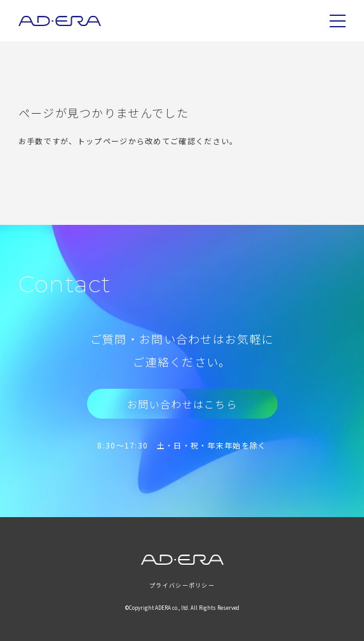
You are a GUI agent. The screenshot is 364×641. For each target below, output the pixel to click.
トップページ (103, 141)
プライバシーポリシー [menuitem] (182, 585)
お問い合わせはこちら (182, 404)
